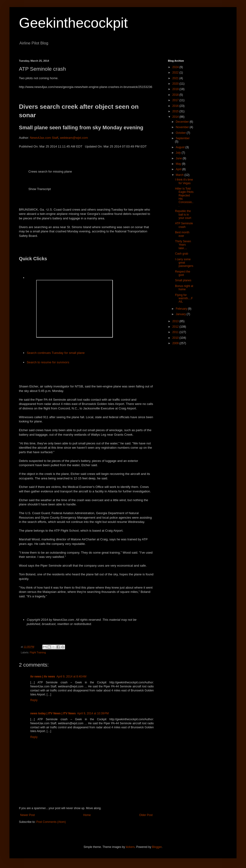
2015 (176, 111)
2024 (176, 67)
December (183, 122)
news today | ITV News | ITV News (53, 713)
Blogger (157, 847)
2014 (176, 117)
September (183, 138)
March (180, 175)
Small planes (183, 280)
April (179, 169)
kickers (130, 847)
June (179, 158)
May (179, 164)
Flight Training (38, 652)
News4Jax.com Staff (44, 138)
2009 (176, 343)
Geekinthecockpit (73, 23)
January (181, 314)
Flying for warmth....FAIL (184, 298)
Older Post (146, 815)
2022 (176, 73)
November (183, 127)
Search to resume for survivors (48, 362)
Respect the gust (183, 273)
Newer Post (27, 815)
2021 (176, 78)
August (181, 147)
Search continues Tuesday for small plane (56, 353)
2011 (176, 332)
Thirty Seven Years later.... (183, 245)
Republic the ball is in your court (183, 215)
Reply (34, 700)
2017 (176, 100)
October (181, 133)
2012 (176, 327)
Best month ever (182, 234)
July (179, 153)
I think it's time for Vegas (184, 181)
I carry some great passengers (184, 263)
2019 (176, 89)
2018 (176, 95)
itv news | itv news (43, 677)
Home (87, 815)
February (182, 309)
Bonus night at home (184, 288)
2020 (176, 84)
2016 (176, 106)
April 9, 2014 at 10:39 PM (93, 713)
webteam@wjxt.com (74, 138)
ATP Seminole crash (184, 225)
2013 (176, 321)
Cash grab (182, 254)
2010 (176, 338)
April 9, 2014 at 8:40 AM (71, 677)
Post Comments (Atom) (51, 822)
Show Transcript (40, 189)
